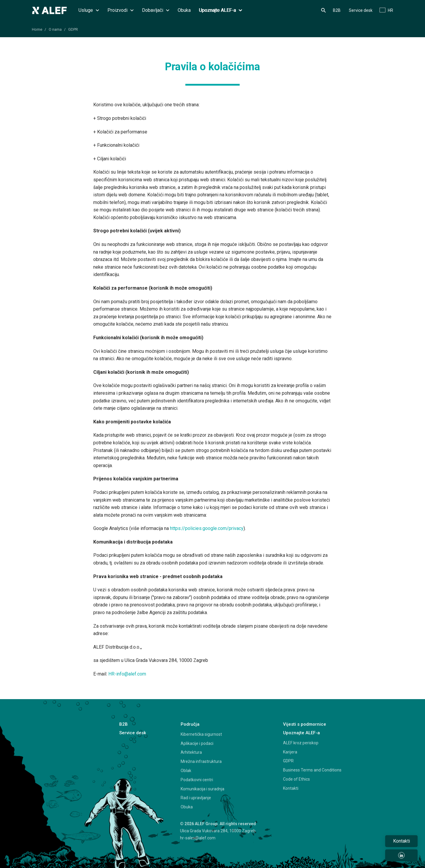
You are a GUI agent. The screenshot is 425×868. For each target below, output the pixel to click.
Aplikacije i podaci (197, 743)
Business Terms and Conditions (312, 770)
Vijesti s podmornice (305, 724)
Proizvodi (121, 10)
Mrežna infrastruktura (201, 761)
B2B (337, 10)
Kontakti (291, 788)
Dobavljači (156, 10)
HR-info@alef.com (127, 674)
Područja (190, 724)
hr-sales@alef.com (198, 838)
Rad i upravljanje (196, 798)
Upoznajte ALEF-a (220, 10)
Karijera (290, 752)
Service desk (361, 10)
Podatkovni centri (197, 780)
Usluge (89, 10)
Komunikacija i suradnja (202, 789)
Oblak (186, 771)
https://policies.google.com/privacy (207, 528)
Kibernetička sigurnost (201, 734)
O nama (55, 29)
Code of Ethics (296, 779)
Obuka (184, 10)
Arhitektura (191, 752)
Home (37, 29)
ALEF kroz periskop (301, 743)
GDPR (73, 29)
